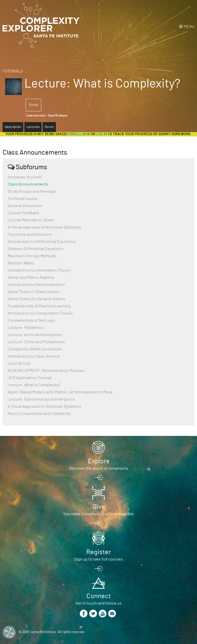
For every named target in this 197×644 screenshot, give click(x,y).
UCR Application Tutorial (29, 378)
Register (98, 552)
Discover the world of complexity (98, 468)
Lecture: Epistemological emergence (41, 399)
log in (102, 134)
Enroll (33, 105)
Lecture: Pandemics (26, 328)
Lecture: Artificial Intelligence (35, 335)
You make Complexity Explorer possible (98, 514)
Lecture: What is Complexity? (34, 385)
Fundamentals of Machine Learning (39, 306)
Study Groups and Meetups (32, 191)
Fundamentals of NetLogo (31, 320)
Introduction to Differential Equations (42, 242)
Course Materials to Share (31, 220)
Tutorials (13, 71)
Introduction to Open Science (34, 356)
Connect (99, 596)
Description (13, 127)
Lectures (33, 127)
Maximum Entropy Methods (32, 256)
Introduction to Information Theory (39, 270)
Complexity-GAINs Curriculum (35, 349)
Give (99, 507)
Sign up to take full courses (98, 559)
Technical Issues (23, 199)
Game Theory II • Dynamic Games (36, 299)
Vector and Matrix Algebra (31, 277)
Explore (99, 461)
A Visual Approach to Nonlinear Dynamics (44, 227)
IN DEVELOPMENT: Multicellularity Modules (46, 371)
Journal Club (19, 363)
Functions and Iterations (30, 234)
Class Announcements (28, 184)
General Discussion (25, 206)
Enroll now (79, 134)
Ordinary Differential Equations (36, 249)
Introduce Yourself (24, 177)
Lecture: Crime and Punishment (36, 342)
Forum (49, 127)
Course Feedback (23, 213)
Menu (189, 27)
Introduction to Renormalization (36, 285)
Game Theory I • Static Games (34, 292)
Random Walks (21, 263)
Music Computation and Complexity (39, 414)
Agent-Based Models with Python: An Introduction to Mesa (60, 392)
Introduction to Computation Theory (40, 313)
